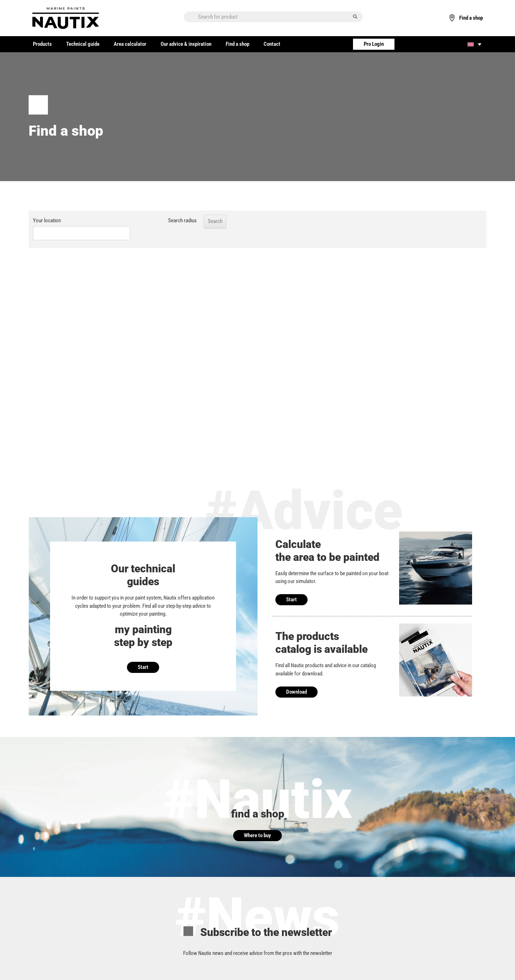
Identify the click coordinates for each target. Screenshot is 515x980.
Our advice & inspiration (186, 44)
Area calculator (130, 44)
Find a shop (237, 44)
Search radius (167, 220)
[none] (474, 44)
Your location (47, 220)
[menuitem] (474, 44)
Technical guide (83, 44)
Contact (272, 44)
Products (42, 44)
